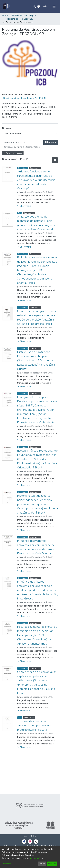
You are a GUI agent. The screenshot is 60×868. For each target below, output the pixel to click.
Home (5, 15)
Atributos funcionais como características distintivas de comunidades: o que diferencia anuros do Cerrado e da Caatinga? (36, 180)
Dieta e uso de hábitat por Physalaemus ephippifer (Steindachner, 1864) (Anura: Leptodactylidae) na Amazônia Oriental (36, 360)
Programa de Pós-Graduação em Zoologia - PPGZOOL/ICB (20, 19)
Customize (7, 864)
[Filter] (23, 142)
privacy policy (36, 858)
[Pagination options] (55, 160)
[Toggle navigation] (54, 6)
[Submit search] (34, 6)
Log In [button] (44, 6)
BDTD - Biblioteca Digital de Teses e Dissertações (26, 15)
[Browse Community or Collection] (30, 134)
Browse (51, 142)
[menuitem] (38, 6)
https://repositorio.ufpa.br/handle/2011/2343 (24, 98)
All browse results (13, 153)
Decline (42, 864)
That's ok (52, 864)
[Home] (6, 6)
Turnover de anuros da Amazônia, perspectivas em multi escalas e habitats (34, 725)
